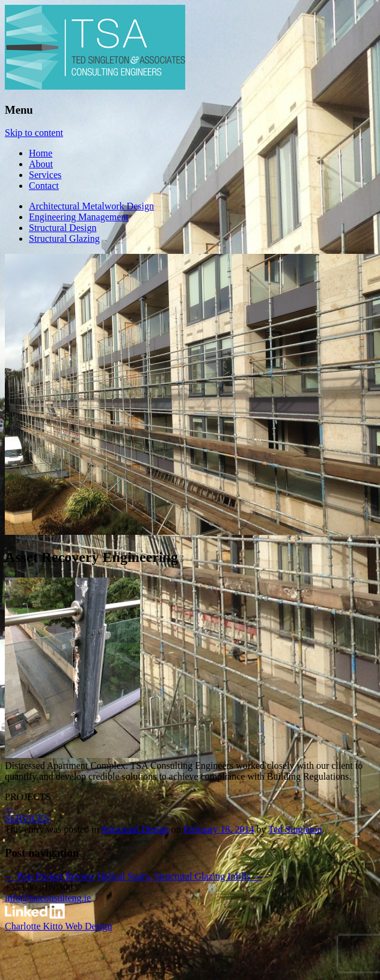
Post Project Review (50, 876)
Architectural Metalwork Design (91, 206)
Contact (44, 186)
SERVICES (27, 818)
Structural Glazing (64, 239)
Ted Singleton (295, 829)
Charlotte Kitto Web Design (58, 926)
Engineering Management (79, 217)
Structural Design (63, 228)
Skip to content (34, 133)
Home (41, 153)
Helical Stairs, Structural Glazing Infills (180, 876)
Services (45, 175)
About (41, 164)
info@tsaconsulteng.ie (48, 898)
